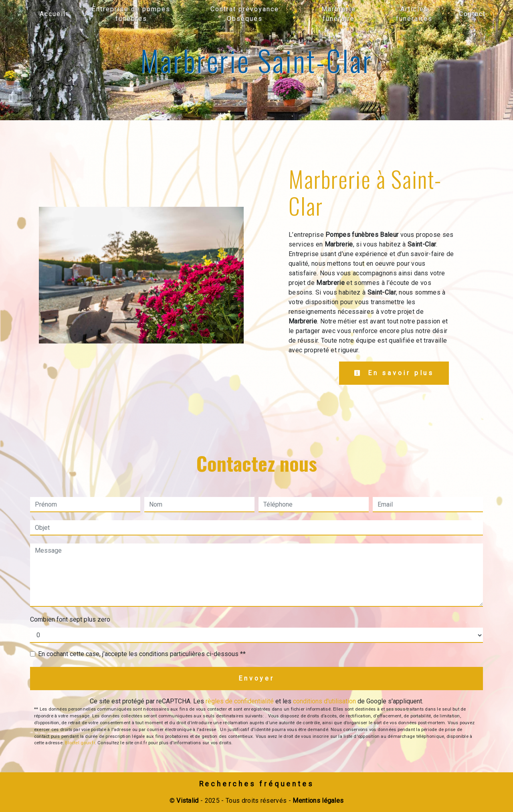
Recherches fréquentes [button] (257, 784)
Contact (472, 14)
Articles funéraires (414, 14)
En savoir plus (394, 373)
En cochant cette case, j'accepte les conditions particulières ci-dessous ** (142, 654)
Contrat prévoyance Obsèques (245, 14)
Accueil (53, 14)
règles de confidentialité (240, 701)
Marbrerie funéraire (339, 14)
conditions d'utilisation (324, 701)
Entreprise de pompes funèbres (131, 14)
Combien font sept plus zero (70, 619)
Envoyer (256, 678)
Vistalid (188, 801)
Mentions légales (317, 801)
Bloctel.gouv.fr (80, 743)
